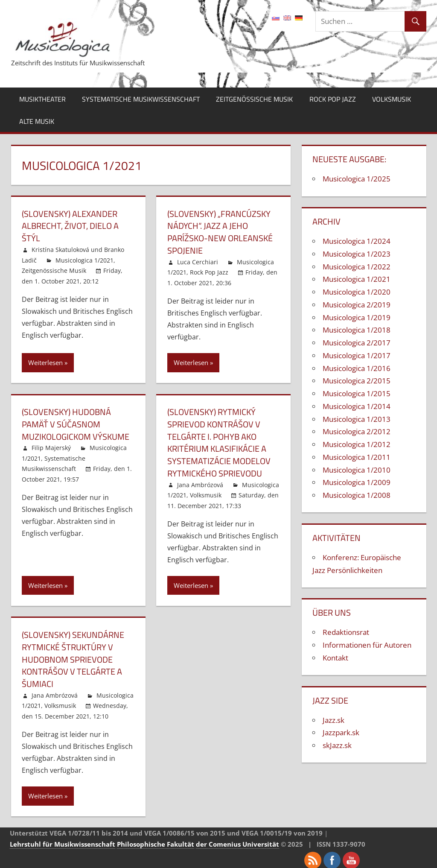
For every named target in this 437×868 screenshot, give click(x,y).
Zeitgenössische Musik (254, 99)
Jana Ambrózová (200, 481)
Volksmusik (392, 99)
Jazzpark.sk (341, 732)
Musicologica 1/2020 (357, 292)
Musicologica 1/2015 (357, 393)
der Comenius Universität (237, 839)
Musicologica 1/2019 (357, 317)
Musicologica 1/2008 (357, 495)
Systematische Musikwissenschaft (141, 99)
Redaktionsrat (346, 632)
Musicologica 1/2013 (357, 419)
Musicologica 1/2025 (357, 179)
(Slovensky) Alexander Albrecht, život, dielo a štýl (70, 226)
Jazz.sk (334, 720)
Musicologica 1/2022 (357, 267)
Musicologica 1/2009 (357, 482)
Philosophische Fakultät (156, 839)
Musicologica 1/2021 (84, 259)
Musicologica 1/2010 (357, 470)
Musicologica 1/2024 (357, 241)
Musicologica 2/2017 (357, 343)
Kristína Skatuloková (60, 249)
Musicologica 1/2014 (357, 406)
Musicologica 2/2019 (357, 305)
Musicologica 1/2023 (357, 254)
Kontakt (335, 658)
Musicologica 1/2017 (357, 355)
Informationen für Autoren (367, 645)
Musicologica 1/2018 (357, 330)
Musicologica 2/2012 (357, 431)
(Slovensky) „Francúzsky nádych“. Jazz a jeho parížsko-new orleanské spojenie (220, 232)
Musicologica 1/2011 (357, 457)
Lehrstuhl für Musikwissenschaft (63, 839)
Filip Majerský (51, 446)
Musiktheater (42, 99)
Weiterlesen (45, 361)
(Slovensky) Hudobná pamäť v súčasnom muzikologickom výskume (76, 422)
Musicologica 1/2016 (357, 368)
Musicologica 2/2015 (357, 381)
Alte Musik (37, 121)
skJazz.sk (337, 745)
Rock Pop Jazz (333, 99)
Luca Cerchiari (198, 261)
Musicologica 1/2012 (357, 444)
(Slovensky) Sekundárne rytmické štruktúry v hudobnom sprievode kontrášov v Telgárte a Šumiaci (73, 655)
